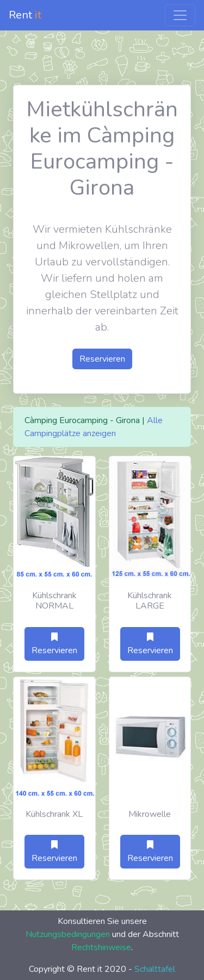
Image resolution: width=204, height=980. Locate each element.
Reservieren (102, 359)
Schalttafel (155, 969)
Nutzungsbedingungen (68, 934)
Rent (25, 15)
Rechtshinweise (101, 947)
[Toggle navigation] (180, 15)
